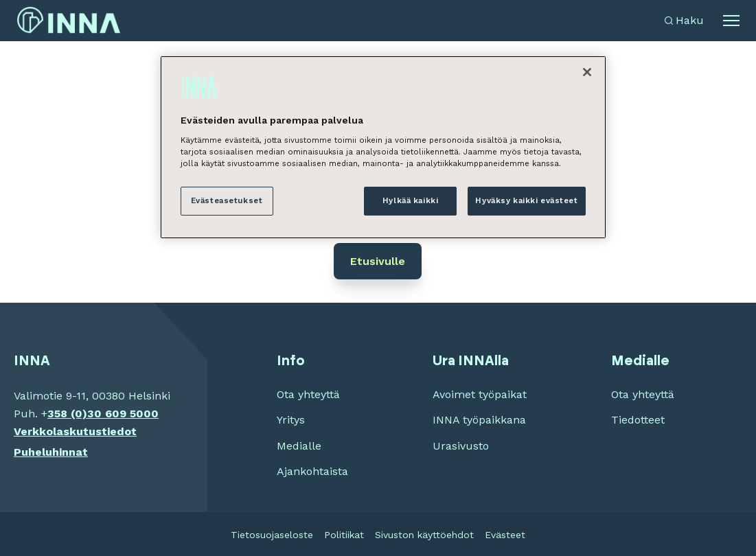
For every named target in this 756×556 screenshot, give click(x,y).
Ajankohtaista (312, 471)
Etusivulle (378, 261)
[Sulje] (587, 72)
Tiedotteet (638, 420)
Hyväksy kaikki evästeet (526, 200)
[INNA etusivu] (69, 21)
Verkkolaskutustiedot (75, 431)
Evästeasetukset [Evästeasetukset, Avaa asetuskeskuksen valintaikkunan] (227, 200)
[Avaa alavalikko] (731, 21)
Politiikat (344, 535)
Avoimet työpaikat (480, 394)
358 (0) (67, 414)
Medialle (299, 446)
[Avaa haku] (684, 21)
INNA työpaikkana (479, 420)
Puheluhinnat (51, 452)
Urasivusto (461, 446)
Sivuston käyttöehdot (424, 535)
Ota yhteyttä (308, 394)
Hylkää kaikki (410, 200)
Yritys (291, 420)
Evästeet (505, 535)
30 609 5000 (123, 414)
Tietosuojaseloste (272, 535)
